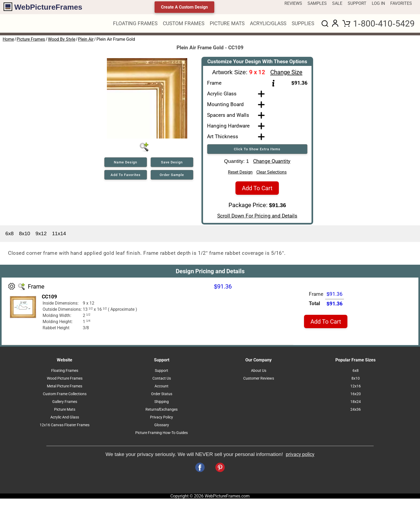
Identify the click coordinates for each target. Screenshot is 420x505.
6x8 (10, 235)
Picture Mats (65, 411)
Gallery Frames (65, 403)
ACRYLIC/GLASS (268, 23)
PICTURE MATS (227, 23)
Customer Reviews (259, 380)
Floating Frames (65, 372)
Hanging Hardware (228, 126)
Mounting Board (225, 104)
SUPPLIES (303, 23)
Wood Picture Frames (65, 380)
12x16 (356, 388)
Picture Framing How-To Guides (162, 434)
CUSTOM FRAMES (184, 23)
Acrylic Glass (222, 94)
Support (162, 372)
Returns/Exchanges (162, 411)
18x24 (356, 403)
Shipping (162, 403)
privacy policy (300, 456)
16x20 (356, 396)
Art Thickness (223, 136)
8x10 (25, 235)
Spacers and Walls (228, 115)
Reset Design (240, 174)
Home (8, 39)
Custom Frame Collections (65, 396)
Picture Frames (31, 39)
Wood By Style (62, 39)
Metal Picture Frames (65, 388)
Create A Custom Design (184, 7)
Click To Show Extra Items (257, 149)
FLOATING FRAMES (135, 23)
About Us (259, 372)
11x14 (59, 235)
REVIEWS (293, 3)
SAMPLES (317, 3)
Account (162, 388)
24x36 (356, 411)
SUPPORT (357, 3)
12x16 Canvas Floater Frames (65, 427)
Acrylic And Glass (65, 419)
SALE (337, 3)
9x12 (41, 235)
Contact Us (162, 380)
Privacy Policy (162, 419)
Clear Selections (271, 174)
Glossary (162, 427)
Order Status (162, 396)
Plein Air (86, 39)
